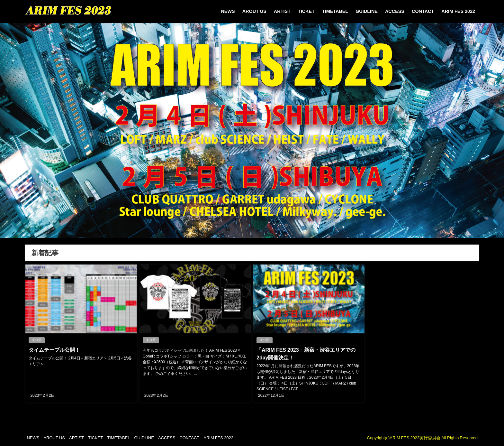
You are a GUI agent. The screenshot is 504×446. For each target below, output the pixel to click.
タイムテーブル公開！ (54, 350)
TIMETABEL (335, 11)
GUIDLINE (367, 11)
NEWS (228, 11)
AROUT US (254, 11)
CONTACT (423, 11)
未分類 (37, 340)
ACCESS (395, 11)
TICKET (306, 11)
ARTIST (282, 11)
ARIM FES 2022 (458, 11)
